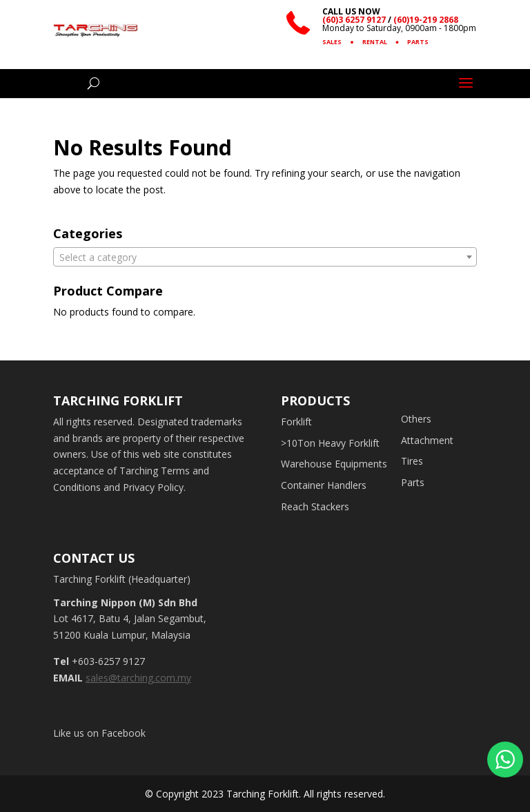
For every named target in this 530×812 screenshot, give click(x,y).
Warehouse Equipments (334, 464)
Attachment (427, 440)
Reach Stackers (315, 506)
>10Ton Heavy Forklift (330, 443)
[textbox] (265, 258)
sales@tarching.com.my (138, 678)
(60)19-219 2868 (426, 20)
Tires (412, 461)
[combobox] (265, 257)
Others (416, 419)
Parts (413, 482)
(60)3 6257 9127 (354, 20)
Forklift (296, 422)
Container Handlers (324, 485)
